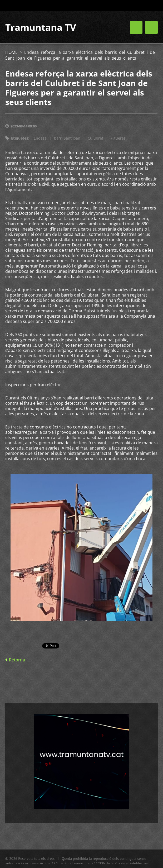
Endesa (40, 138)
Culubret (95, 138)
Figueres (118, 138)
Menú (151, 27)
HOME (11, 52)
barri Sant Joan (67, 138)
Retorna (17, 660)
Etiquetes (20, 138)
